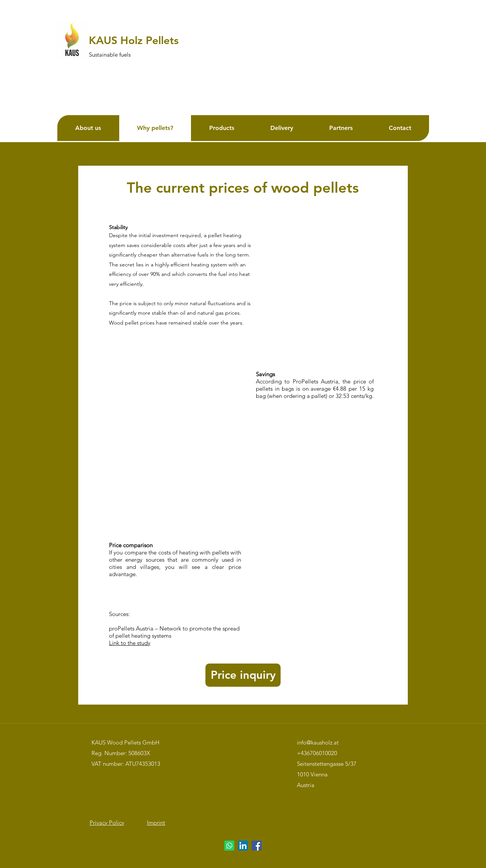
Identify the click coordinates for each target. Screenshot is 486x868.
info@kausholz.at (318, 742)
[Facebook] (257, 846)
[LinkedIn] (243, 846)
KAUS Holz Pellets (134, 40)
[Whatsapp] (229, 846)
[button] (243, 675)
